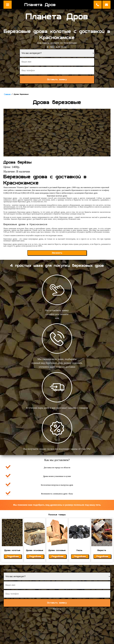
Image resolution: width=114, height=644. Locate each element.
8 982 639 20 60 (57, 47)
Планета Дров (40, 5)
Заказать (57, 253)
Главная (7, 94)
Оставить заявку (106, 5)
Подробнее (13, 556)
